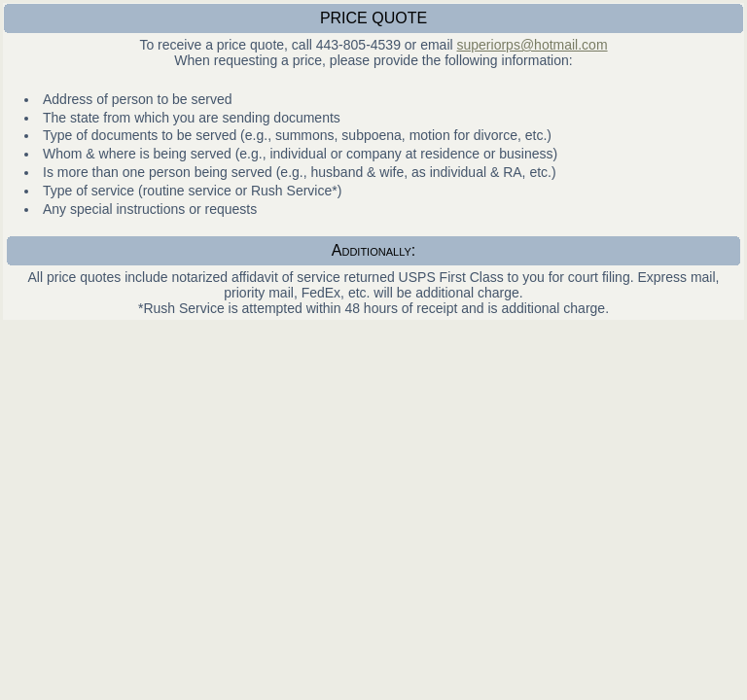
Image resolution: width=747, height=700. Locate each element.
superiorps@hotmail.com (533, 45)
